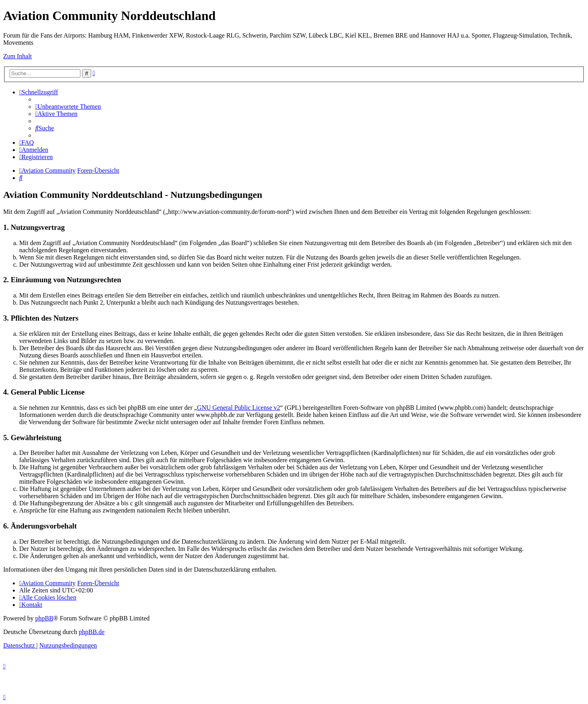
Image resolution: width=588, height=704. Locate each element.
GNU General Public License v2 (238, 408)
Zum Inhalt (18, 56)
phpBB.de (92, 632)
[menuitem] (68, 107)
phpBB (44, 618)
